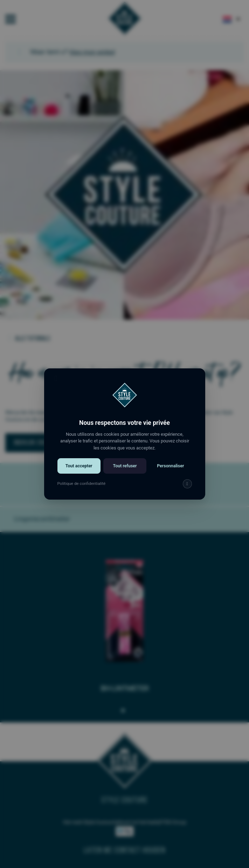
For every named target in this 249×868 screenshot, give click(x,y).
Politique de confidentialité (83, 488)
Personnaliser (169, 471)
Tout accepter (80, 471)
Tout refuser (125, 471)
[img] (185, 488)
